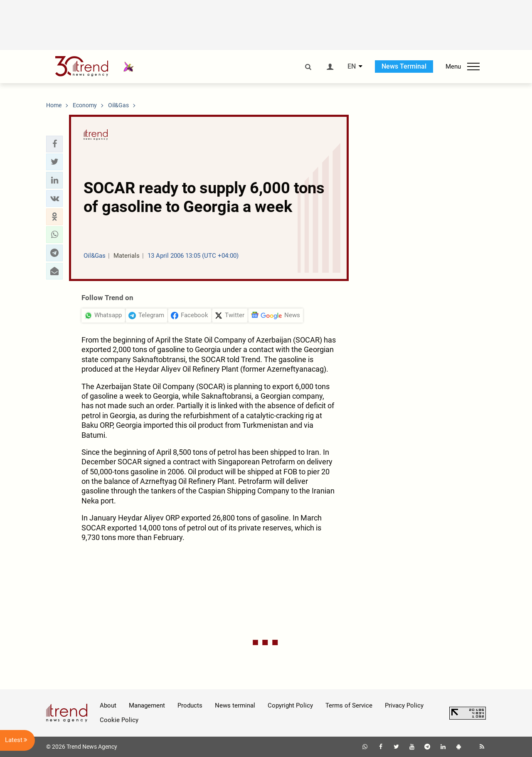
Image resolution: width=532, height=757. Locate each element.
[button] (54, 144)
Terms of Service (349, 705)
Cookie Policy (119, 720)
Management (147, 705)
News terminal (235, 705)
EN (352, 67)
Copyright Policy (290, 705)
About (108, 705)
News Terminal (404, 66)
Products (190, 705)
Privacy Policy (404, 705)
